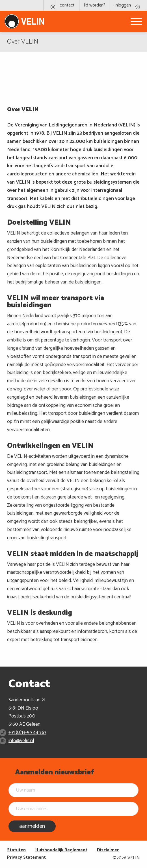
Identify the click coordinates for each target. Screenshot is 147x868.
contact (67, 5)
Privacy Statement (26, 857)
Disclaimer (108, 850)
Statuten (16, 850)
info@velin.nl (21, 741)
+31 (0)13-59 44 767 (27, 732)
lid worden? (95, 5)
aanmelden (32, 826)
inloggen (123, 5)
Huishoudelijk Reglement (61, 850)
